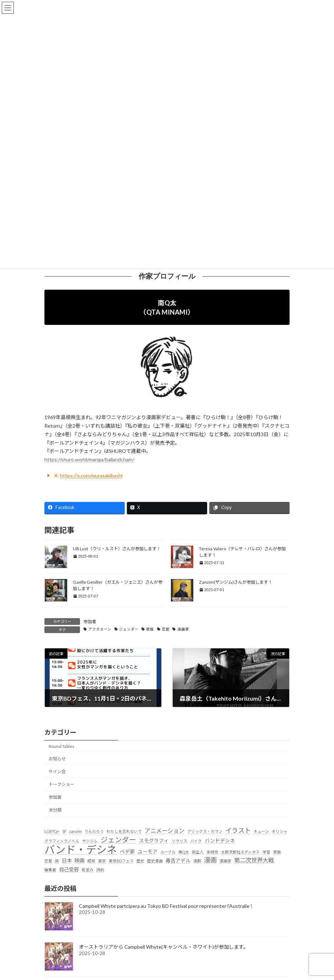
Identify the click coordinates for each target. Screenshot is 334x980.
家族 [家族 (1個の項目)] (277, 852)
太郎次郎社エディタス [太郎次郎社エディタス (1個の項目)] (240, 852)
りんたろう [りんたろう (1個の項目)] (94, 831)
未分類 (55, 810)
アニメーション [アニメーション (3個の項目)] (165, 831)
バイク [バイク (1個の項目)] (196, 841)
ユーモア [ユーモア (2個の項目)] (147, 852)
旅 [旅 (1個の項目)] (57, 861)
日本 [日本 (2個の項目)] (67, 861)
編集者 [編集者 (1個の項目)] (50, 870)
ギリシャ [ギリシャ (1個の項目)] (280, 831)
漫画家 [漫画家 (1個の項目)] (225, 861)
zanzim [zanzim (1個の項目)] (76, 831)
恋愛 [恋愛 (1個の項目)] (48, 861)
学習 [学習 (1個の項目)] (266, 852)
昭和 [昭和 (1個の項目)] (91, 861)
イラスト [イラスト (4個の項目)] (238, 830)
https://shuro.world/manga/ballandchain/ (89, 459)
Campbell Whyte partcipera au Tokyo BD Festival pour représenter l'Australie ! (166, 906)
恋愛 (166, 629)
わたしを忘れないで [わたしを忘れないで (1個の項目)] (124, 831)
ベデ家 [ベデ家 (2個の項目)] (127, 852)
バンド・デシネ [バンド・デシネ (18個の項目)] (81, 850)
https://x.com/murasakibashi (91, 475)
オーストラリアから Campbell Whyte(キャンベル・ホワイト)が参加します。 (164, 947)
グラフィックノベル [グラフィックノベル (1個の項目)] (62, 841)
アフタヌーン (100, 629)
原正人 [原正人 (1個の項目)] (198, 852)
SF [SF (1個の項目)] (64, 831)
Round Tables (61, 746)
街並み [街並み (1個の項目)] (88, 870)
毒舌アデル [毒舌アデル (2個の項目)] (178, 861)
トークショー (61, 784)
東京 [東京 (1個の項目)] (102, 861)
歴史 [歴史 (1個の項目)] (140, 861)
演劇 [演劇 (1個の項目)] (197, 861)
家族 (150, 629)
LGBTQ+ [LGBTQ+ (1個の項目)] (52, 831)
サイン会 (57, 772)
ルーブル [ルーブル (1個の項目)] (168, 852)
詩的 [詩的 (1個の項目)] (100, 870)
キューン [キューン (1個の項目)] (261, 831)
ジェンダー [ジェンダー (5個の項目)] (118, 840)
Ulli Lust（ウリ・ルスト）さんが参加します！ (117, 549)
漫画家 (183, 629)
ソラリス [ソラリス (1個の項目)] (179, 841)
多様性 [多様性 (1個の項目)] (212, 852)
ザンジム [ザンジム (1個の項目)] (90, 841)
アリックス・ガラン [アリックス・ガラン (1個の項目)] (205, 831)
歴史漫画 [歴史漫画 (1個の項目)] (155, 861)
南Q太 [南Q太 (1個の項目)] (184, 852)
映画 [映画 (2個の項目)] (80, 861)
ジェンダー (129, 629)
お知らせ (57, 759)
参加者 (90, 622)
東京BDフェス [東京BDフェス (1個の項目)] (121, 861)
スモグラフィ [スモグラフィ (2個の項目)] (154, 840)
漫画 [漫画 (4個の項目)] (210, 860)
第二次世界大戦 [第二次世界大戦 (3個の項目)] (254, 860)
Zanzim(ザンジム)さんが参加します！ (236, 582)
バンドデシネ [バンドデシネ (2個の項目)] (220, 840)
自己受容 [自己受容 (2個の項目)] (69, 869)
